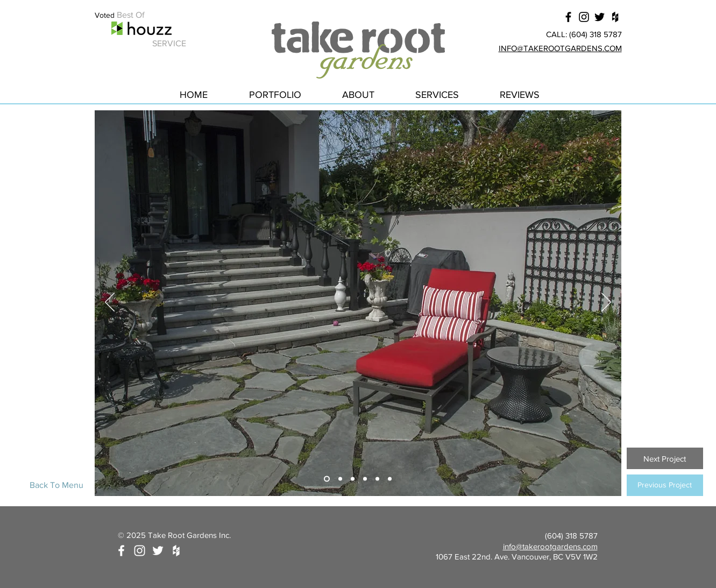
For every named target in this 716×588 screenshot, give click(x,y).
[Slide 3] (353, 479)
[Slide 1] (327, 479)
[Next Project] (665, 458)
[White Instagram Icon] (140, 551)
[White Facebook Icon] (121, 551)
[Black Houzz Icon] (615, 17)
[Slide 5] (377, 479)
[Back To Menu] (56, 485)
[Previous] (110, 303)
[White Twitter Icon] (158, 551)
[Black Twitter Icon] (600, 17)
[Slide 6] (390, 479)
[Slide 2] (340, 479)
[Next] (606, 303)
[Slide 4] (365, 479)
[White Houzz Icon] (176, 551)
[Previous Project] (665, 485)
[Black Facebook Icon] (568, 17)
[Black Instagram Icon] (584, 17)
